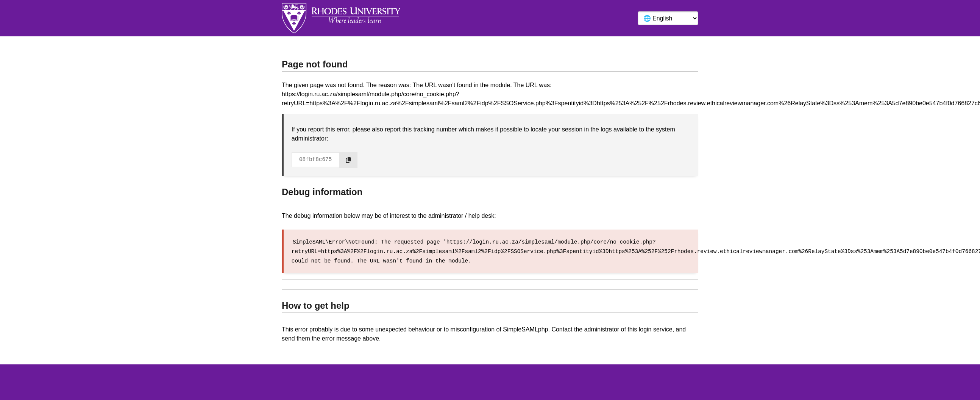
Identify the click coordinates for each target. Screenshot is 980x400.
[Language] (668, 18)
